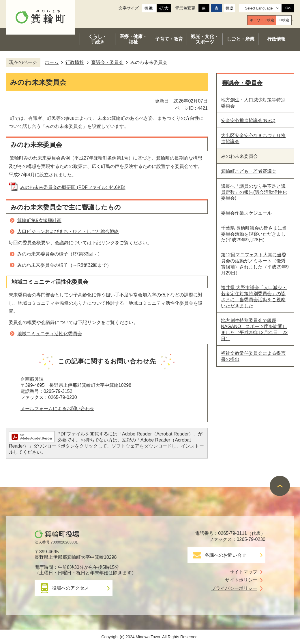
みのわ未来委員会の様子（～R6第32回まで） (64, 265)
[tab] (262, 20)
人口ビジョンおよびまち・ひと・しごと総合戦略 (68, 231)
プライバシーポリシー (234, 588)
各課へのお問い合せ (226, 555)
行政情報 (75, 62)
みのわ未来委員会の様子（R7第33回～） (60, 254)
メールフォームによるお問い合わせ (57, 409)
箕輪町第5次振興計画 (39, 220)
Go (288, 8)
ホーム (52, 62)
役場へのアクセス (70, 588)
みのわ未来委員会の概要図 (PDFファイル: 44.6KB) (73, 187)
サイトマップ (243, 572)
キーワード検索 (262, 20)
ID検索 (284, 20)
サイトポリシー (241, 580)
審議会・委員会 (107, 62)
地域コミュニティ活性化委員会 (50, 334)
